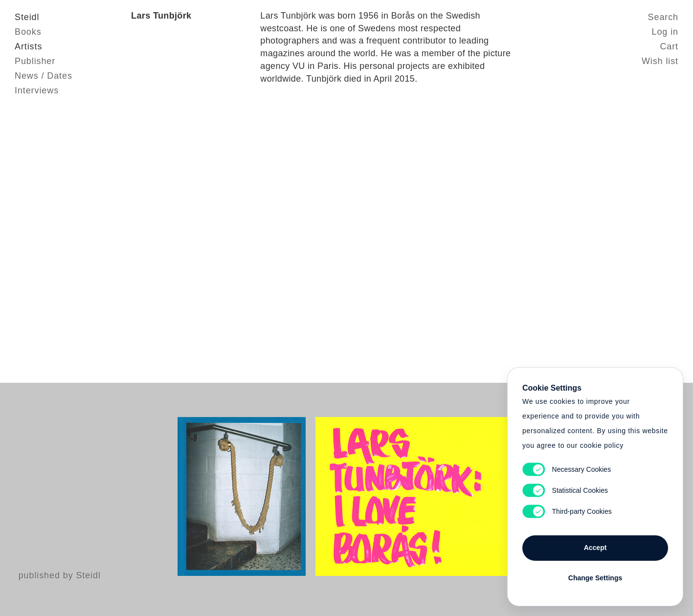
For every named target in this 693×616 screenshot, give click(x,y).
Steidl (27, 17)
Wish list (660, 61)
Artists (28, 46)
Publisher (35, 61)
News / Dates (44, 76)
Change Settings (595, 578)
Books (28, 32)
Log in (665, 32)
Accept (595, 548)
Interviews (37, 90)
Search (663, 17)
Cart (669, 46)
